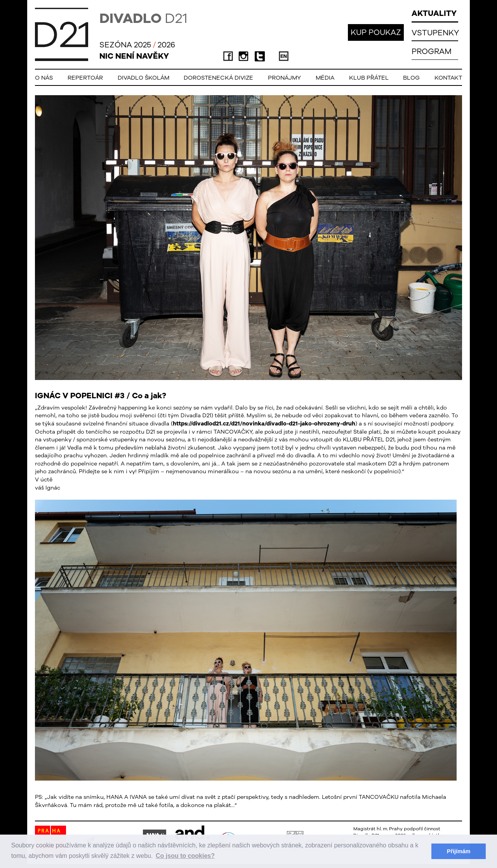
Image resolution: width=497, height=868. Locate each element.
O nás (44, 78)
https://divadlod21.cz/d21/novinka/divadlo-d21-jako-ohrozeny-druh (264, 423)
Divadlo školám (143, 78)
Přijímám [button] (459, 851)
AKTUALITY (434, 13)
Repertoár (85, 78)
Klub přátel (369, 78)
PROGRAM (432, 51)
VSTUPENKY (435, 32)
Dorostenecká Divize (218, 78)
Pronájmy (284, 78)
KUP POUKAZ (376, 32)
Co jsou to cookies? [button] (185, 856)
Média (325, 78)
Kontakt (448, 78)
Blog (411, 78)
